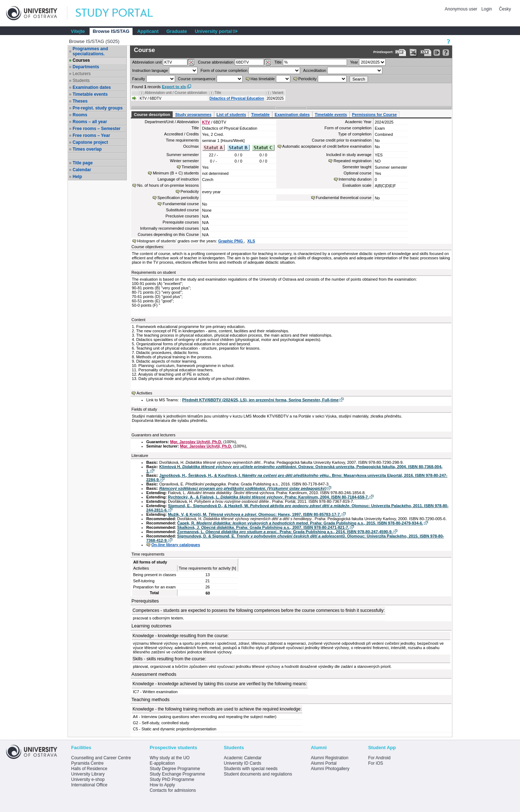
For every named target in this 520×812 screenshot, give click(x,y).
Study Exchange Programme (177, 774)
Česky (505, 9)
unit (147, 62)
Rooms (80, 115)
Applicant (148, 31)
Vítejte (78, 31)
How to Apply (162, 785)
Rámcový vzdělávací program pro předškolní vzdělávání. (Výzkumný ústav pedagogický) (243, 488)
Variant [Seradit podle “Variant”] (278, 93)
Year (354, 62)
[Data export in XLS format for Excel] (413, 53)
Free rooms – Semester (97, 129)
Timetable (260, 115)
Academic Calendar (243, 758)
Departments (86, 67)
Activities (144, 393)
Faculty (138, 79)
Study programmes (193, 115)
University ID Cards (242, 763)
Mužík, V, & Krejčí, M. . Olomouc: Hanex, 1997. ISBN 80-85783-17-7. (254, 514)
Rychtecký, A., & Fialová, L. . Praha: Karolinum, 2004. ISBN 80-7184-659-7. (268, 497)
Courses (81, 60)
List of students (231, 115)
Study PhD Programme (172, 779)
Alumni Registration (330, 758)
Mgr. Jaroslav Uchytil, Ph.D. (196, 442)
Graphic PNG (231, 241)
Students (81, 81)
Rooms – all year (90, 122)
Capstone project (90, 142)
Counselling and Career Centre (101, 758)
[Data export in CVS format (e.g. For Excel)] (426, 53)
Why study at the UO (170, 758)
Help (77, 177)
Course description (152, 115)
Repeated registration (352, 161)
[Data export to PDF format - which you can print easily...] (401, 53)
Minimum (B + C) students (176, 173)
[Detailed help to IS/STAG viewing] (446, 53)
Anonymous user (462, 9)
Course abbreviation (216, 62)
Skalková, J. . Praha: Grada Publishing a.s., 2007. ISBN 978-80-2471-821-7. (263, 527)
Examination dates (92, 87)
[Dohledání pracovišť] (191, 62)
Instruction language (150, 70)
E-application (162, 763)
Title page (83, 163)
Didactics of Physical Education (237, 98)
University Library (88, 774)
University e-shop (88, 779)
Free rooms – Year (91, 135)
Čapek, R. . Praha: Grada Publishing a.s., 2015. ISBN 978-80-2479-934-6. (300, 523)
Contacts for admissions (173, 790)
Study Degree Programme (175, 769)
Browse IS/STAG (111, 31)
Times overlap (87, 149)
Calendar (82, 170)
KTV (206, 122)
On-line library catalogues (176, 545)
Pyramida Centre (87, 763)
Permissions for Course (374, 115)
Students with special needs (251, 769)
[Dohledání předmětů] (268, 62)
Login (487, 9)
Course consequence (197, 79)
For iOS (375, 763)
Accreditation (315, 70)
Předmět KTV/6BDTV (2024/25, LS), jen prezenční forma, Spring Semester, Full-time (260, 400)
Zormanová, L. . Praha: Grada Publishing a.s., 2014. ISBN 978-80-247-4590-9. (285, 532)
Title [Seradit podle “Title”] (218, 93)
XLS (251, 241)
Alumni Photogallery (330, 769)
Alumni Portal (324, 763)
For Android (379, 758)
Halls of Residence (89, 769)
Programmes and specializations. (90, 51)
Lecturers (82, 74)
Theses (80, 101)
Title (278, 62)
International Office (89, 785)
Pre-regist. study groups (98, 108)
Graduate (177, 31)
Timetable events (90, 94)
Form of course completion (224, 70)
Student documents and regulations (258, 774)
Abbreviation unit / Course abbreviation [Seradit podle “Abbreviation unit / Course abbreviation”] (176, 93)
